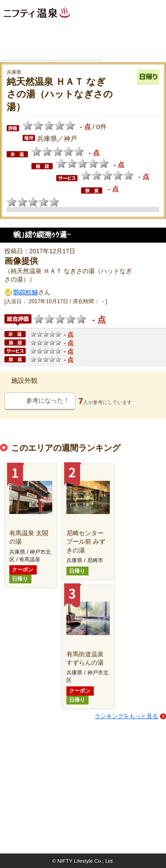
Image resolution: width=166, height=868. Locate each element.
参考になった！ (48, 400)
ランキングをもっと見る (126, 716)
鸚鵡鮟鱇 (26, 292)
